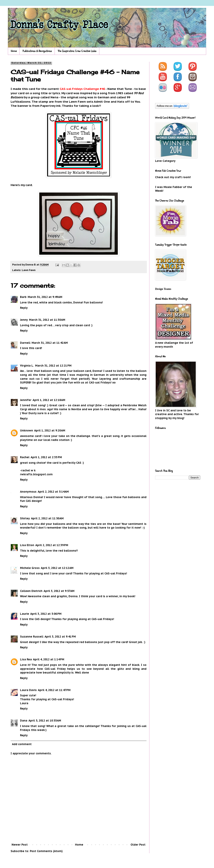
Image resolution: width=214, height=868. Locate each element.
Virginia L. (27, 366)
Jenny (24, 320)
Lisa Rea (26, 659)
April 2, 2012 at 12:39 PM (52, 545)
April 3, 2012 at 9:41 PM (60, 637)
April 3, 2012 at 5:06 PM (46, 614)
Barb (23, 297)
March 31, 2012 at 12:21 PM (53, 366)
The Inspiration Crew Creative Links (77, 51)
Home (14, 51)
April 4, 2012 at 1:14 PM (49, 659)
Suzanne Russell (32, 637)
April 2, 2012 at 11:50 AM (47, 518)
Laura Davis (28, 690)
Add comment (22, 744)
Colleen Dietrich (31, 591)
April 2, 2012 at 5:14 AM (53, 492)
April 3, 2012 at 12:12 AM (57, 568)
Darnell (25, 343)
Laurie (25, 614)
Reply (24, 308)
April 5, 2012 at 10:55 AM (45, 721)
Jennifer (26, 400)
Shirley (25, 518)
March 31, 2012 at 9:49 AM (45, 297)
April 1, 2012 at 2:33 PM (46, 457)
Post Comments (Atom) (46, 851)
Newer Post (20, 845)
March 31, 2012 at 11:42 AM (50, 343)
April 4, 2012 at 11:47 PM (54, 690)
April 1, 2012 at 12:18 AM (49, 400)
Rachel (25, 457)
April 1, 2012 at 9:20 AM (50, 430)
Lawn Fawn (29, 270)
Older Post (138, 845)
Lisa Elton (27, 545)
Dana (24, 721)
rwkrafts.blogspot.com (36, 474)
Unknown (27, 430)
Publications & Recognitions (37, 51)
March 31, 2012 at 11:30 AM (47, 320)
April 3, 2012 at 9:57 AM (59, 591)
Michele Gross (30, 568)
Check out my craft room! (173, 177)
